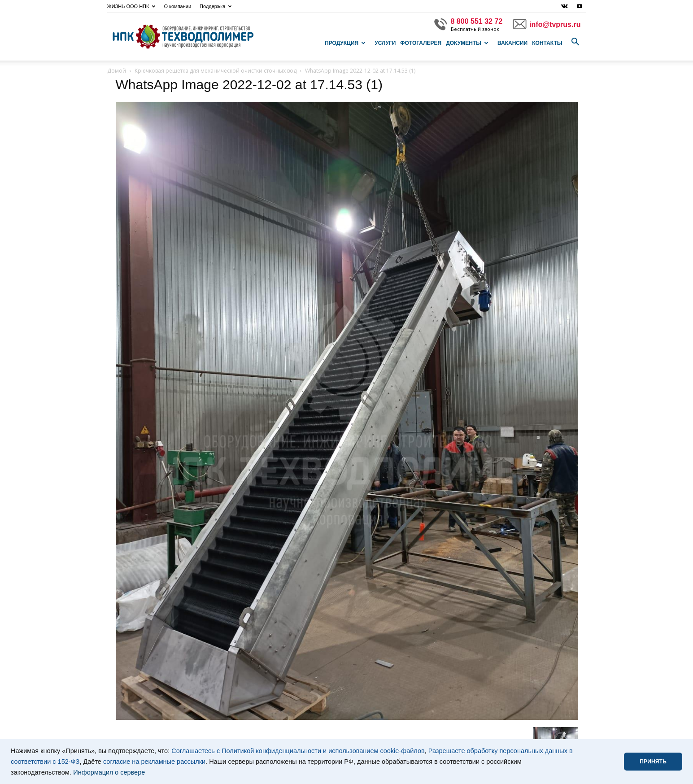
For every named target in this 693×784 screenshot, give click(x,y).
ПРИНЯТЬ (653, 762)
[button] (575, 42)
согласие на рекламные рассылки (154, 762)
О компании (177, 6)
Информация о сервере (109, 772)
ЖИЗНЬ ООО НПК (131, 6)
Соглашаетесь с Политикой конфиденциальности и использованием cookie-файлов (298, 751)
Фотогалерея (421, 43)
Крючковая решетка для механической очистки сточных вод (216, 71)
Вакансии (512, 43)
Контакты (547, 43)
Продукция (345, 43)
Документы (467, 43)
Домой (117, 71)
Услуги (385, 43)
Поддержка (216, 6)
